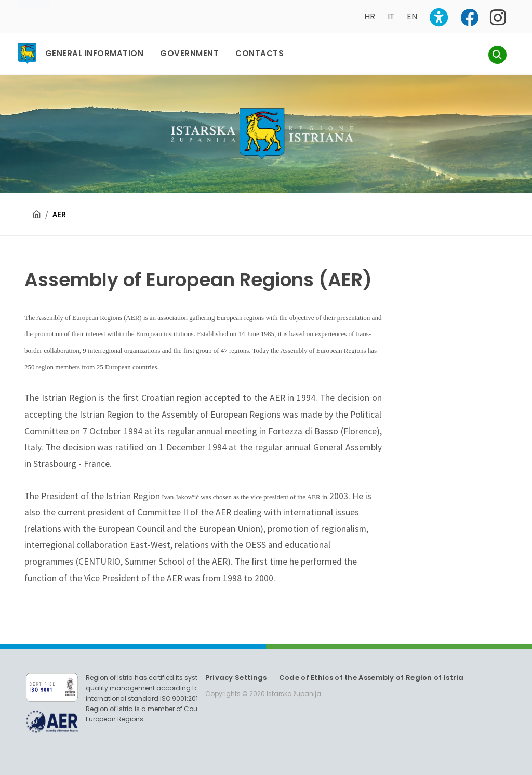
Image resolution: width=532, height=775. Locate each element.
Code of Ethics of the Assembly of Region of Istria (371, 678)
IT (391, 16)
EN (412, 16)
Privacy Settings (236, 678)
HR (370, 16)
